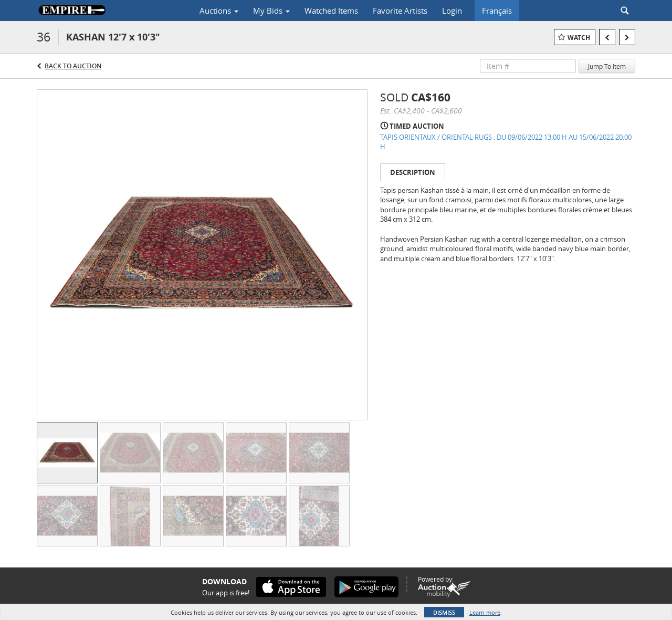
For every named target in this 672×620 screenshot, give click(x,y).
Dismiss (444, 612)
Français (497, 11)
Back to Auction (73, 66)
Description (413, 172)
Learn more (485, 612)
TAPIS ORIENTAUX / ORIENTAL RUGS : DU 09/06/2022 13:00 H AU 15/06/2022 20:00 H (506, 142)
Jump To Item (607, 66)
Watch (579, 38)
